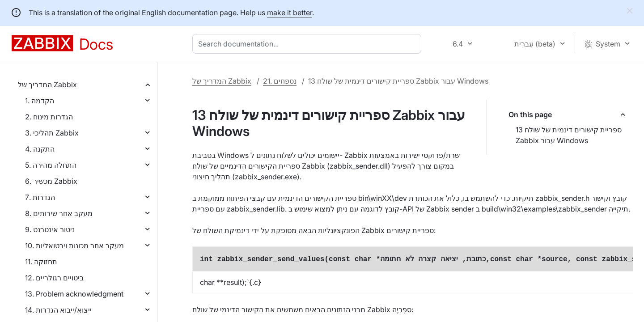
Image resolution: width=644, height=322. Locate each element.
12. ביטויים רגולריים (54, 278)
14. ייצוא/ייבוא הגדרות (58, 310)
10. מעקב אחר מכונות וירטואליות (74, 246)
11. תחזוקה (41, 262)
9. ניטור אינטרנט (50, 229)
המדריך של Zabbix (47, 85)
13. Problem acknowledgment (74, 294)
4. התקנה (40, 149)
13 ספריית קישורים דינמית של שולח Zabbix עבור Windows (569, 135)
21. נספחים (280, 81)
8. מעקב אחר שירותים (59, 213)
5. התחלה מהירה (51, 165)
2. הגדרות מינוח (49, 117)
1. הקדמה (40, 101)
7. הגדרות (40, 197)
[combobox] (309, 44)
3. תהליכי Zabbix (52, 133)
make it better (290, 13)
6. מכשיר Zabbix (51, 181)
